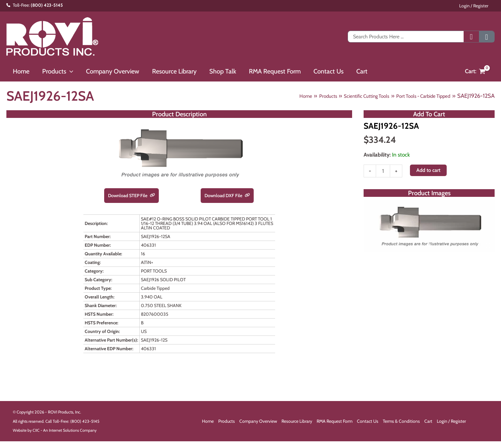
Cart (428, 422)
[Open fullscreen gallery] (488, 248)
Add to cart (429, 171)
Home (208, 422)
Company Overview (258, 422)
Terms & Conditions (401, 422)
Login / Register (480, 6)
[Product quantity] (383, 173)
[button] (66, 71)
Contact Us (368, 422)
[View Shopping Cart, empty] (475, 71)
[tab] (429, 247)
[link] (155, 196)
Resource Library (297, 422)
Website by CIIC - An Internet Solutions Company (56, 431)
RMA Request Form (335, 422)
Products (227, 422)
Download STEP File (131, 196)
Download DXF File (227, 196)
